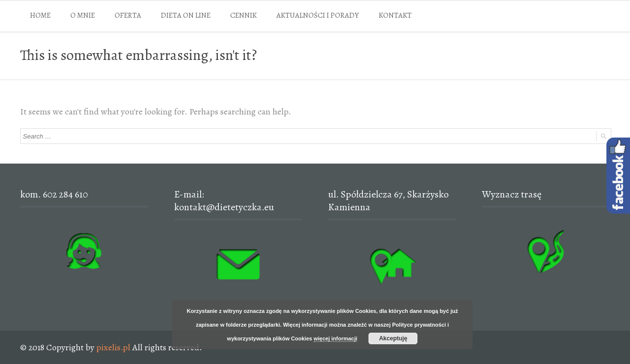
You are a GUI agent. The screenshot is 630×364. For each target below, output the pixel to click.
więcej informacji (336, 338)
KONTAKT (395, 15)
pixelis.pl (113, 347)
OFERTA (128, 15)
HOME (40, 15)
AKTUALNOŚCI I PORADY (318, 15)
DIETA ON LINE (186, 15)
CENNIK (243, 15)
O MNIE (83, 15)
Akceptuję (393, 338)
